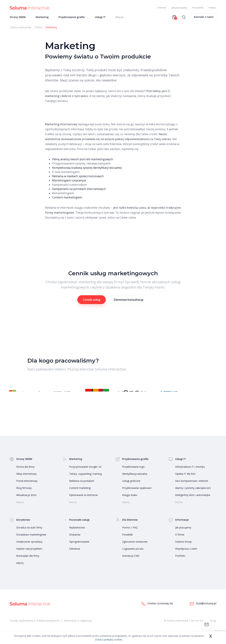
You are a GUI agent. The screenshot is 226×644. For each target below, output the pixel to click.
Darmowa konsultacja (129, 301)
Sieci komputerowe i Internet (192, 486)
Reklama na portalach (82, 486)
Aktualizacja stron (26, 500)
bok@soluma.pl (203, 609)
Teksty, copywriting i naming (85, 479)
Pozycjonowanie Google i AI (85, 472)
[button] (203, 392)
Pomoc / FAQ (130, 532)
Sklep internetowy (26, 479)
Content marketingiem (67, 198)
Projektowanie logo (133, 472)
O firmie (161, 8)
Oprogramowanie (79, 547)
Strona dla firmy (25, 472)
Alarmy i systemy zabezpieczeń (193, 493)
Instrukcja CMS (131, 561)
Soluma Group (183, 547)
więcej (20, 568)
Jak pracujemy (179, 8)
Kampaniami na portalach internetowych (79, 190)
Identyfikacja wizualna (135, 479)
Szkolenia (75, 554)
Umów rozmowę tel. (157, 608)
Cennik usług (92, 301)
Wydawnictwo (77, 532)
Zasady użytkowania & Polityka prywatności (35, 626)
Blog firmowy (24, 493)
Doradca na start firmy (29, 532)
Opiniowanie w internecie (84, 500)
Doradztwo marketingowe (31, 539)
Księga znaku (130, 500)
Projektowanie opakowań (137, 493)
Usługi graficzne (131, 486)
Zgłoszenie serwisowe (135, 547)
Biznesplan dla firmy (28, 561)
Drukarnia (75, 539)
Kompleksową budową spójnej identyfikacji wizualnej (87, 169)
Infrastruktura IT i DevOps (190, 472)
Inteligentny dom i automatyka (193, 500)
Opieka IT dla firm (185, 479)
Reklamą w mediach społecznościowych (78, 177)
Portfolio (180, 561)
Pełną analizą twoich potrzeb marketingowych (83, 160)
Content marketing (80, 493)
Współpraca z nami (186, 554)
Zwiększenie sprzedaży (29, 547)
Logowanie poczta (133, 554)
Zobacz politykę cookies (109, 639)
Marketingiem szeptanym (69, 181)
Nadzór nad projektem (29, 554)
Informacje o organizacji (78, 626)
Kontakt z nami (204, 18)
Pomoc (212, 8)
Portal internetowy (27, 486)
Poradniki (198, 8)
